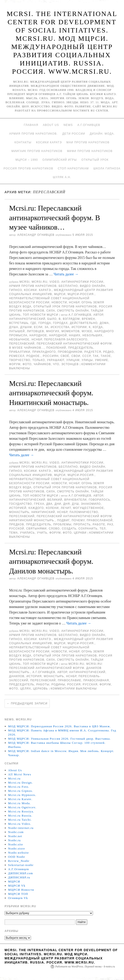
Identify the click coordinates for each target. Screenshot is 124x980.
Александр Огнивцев (36, 235)
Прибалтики (20, 352)
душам (26, 327)
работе (99, 524)
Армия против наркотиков (33, 286)
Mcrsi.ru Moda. (19, 803)
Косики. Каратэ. (38, 290)
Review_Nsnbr (19, 861)
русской (17, 529)
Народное (38, 335)
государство (21, 504)
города (45, 323)
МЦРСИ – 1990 (27, 160)
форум (15, 364)
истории (79, 327)
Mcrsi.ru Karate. (20, 799)
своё (65, 356)
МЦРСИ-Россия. (81, 294)
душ (75, 504)
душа (14, 327)
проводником (70, 352)
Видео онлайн (93, 286)
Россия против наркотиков (28, 168)
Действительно (84, 323)
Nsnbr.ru (15, 840)
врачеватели (75, 500)
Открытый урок (95, 160)
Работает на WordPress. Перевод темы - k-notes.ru (85, 966)
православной (100, 520)
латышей (17, 331)
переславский (22, 344)
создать (69, 529)
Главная (31, 125)
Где (33, 323)
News (68, 125)
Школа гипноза (107, 168)
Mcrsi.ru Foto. (19, 787)
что (56, 364)
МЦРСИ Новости (21, 890)
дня (66, 504)
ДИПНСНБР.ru (19, 877)
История (34, 676)
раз (110, 524)
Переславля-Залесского (66, 339)
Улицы (87, 360)
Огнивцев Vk (18, 898)
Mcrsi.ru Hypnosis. (22, 795)
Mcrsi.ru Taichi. (20, 820)
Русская (90, 684)
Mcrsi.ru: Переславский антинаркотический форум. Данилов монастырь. (51, 561)
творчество (20, 360)
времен (88, 319)
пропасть (82, 524)
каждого (36, 508)
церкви (80, 533)
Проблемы (62, 524)
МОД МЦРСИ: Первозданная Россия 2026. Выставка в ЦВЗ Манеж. (60, 726)
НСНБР (74, 302)
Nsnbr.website (19, 853)
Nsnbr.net (15, 836)
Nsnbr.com (16, 832)
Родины (58, 684)
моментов (71, 331)
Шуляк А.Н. (62, 177)
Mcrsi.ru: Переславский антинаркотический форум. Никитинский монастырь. (51, 393)
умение (101, 360)
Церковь (40, 689)
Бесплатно (68, 286)
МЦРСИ (60, 294)
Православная (96, 680)
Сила (51, 311)
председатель (81, 348)
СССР (87, 356)
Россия (74, 684)
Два (49, 504)
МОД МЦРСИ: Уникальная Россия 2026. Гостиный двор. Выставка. (59, 739)
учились (27, 533)
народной (58, 335)
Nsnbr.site (16, 844)
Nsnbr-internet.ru (21, 828)
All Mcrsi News (20, 774)
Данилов (17, 676)
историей (18, 508)
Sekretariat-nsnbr (21, 865)
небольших (93, 335)
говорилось (99, 500)
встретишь (19, 323)
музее (87, 331)
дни (58, 504)
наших (75, 335)
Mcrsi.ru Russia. (20, 816)
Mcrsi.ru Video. (20, 824)
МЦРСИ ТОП (18, 894)
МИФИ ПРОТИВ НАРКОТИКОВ (90, 151)
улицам (73, 360)
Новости (59, 302)
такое (106, 356)
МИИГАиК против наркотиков (37, 151)
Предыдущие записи (27, 703)
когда (98, 327)
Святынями (36, 529)
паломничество (84, 512)
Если (38, 327)
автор (98, 315)
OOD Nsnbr (17, 857)
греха (39, 504)
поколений (56, 348)
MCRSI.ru (76, 664)
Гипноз (15, 290)
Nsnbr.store (17, 848)
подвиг (63, 520)
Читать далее (66, 274)
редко (108, 352)
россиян (51, 356)
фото (27, 364)
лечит (66, 508)
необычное (19, 339)
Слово (54, 529)
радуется (93, 352)
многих (53, 331)
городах (61, 323)
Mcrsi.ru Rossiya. (21, 811)
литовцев (35, 331)
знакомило (91, 504)
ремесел (17, 356)
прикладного (44, 352)
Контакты (23, 142)
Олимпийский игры (60, 160)
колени (52, 508)
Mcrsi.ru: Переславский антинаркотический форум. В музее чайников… (55, 218)
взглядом (71, 319)
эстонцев (70, 364)
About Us (51, 125)
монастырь (19, 512)
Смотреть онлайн (73, 311)
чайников (42, 364)
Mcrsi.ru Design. (21, 783)
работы (43, 684)
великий (55, 500)
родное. (34, 356)
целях (25, 689)
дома (104, 323)
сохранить (88, 529)
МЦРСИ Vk (17, 886)
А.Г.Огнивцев (89, 125)
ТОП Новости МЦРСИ (40, 315)
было (52, 319)
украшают (56, 360)
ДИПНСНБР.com (21, 873)
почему (78, 520)
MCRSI (25, 282)
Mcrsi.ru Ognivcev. (22, 807)
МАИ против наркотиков (88, 142)
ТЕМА (13, 533)
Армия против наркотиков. (33, 134)
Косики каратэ (49, 142)
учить (42, 533)
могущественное (88, 508)
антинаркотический (27, 319)
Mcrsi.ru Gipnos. (21, 791)
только (39, 360)
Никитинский (43, 512)
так (96, 356)
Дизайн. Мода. (102, 134)
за (46, 327)
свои (76, 356)
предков (17, 524)
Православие (70, 680)
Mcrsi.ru (40, 282)
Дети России (74, 134)
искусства (60, 327)
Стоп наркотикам (73, 168)
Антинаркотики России (82, 282)
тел (103, 529)
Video (54, 282)
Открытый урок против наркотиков (65, 307)
